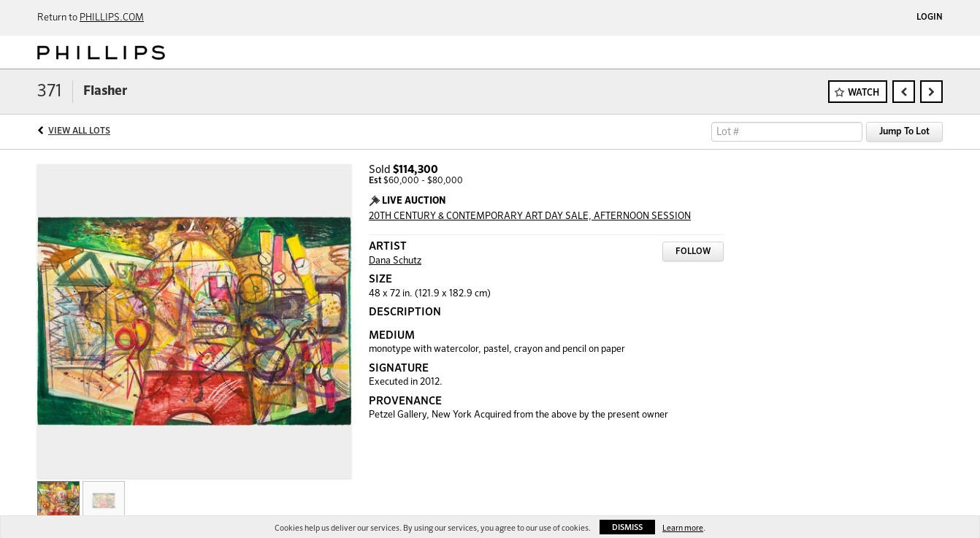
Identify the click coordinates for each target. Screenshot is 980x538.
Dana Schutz (395, 261)
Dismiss (627, 527)
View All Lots (79, 131)
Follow (693, 252)
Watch (864, 93)
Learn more (683, 528)
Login (930, 18)
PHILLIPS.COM (112, 18)
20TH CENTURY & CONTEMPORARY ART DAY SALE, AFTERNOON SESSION (530, 216)
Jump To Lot (904, 132)
